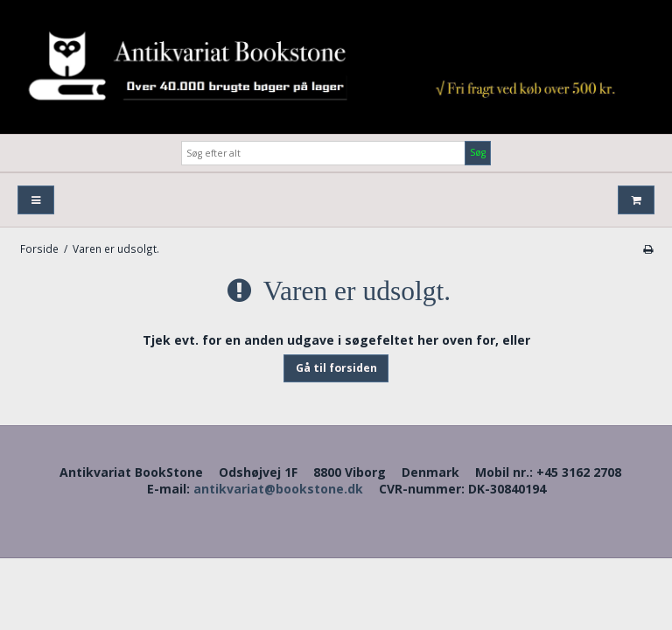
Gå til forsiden (336, 368)
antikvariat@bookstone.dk (278, 489)
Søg (478, 152)
